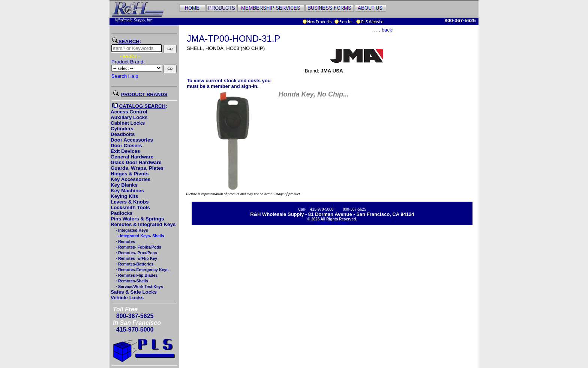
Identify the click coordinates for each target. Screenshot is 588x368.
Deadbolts (123, 134)
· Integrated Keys (131, 230)
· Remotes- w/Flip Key (136, 258)
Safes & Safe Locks (134, 292)
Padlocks (122, 213)
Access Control (129, 112)
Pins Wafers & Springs (137, 219)
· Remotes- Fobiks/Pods (138, 247)
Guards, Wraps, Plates (137, 168)
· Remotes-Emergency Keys (142, 270)
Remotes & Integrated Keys (143, 224)
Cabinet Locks (128, 123)
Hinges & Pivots (130, 174)
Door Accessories (132, 140)
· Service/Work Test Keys (139, 287)
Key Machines (127, 191)
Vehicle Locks (127, 298)
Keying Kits (124, 196)
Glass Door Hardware (136, 162)
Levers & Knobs (130, 202)
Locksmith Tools (130, 207)
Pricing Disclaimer (332, 223)
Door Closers (126, 146)
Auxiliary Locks (129, 117)
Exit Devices (125, 151)
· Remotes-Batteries (134, 264)
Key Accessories (130, 179)
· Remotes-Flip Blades (136, 275)
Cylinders (122, 129)
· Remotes (125, 241)
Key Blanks (124, 185)
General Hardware (132, 157)
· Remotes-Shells (131, 281)
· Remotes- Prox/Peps (136, 253)
